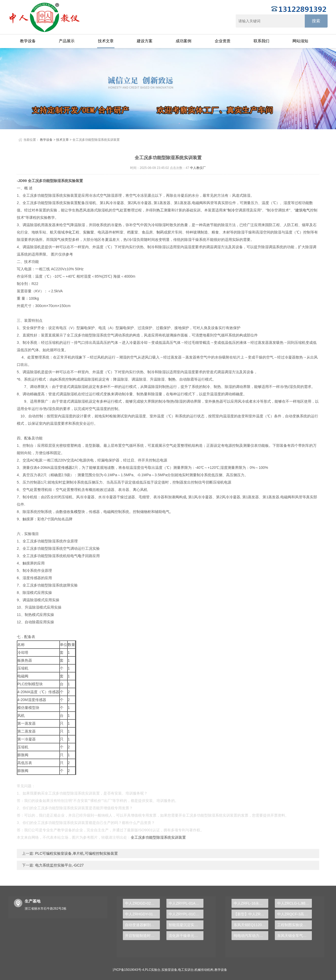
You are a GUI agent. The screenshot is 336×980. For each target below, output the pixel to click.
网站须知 (300, 41)
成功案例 (183, 41)
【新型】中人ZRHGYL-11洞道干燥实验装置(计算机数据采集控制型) (251, 914)
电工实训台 (186, 970)
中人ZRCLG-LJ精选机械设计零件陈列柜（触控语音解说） (295, 903)
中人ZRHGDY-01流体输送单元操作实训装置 (142, 914)
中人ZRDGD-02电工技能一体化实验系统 (142, 903)
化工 (72, 232)
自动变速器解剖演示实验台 (142, 925)
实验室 (88, 232)
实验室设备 (169, 970)
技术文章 (106, 41)
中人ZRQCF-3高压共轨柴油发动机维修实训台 (295, 914)
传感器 (67, 468)
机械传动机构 (204, 970)
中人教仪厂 (198, 168)
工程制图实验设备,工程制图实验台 (295, 925)
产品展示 (67, 41)
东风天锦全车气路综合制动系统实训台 (295, 936)
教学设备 (28, 41)
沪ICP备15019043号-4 (128, 970)
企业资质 (223, 41)
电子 (81, 556)
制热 (172, 379)
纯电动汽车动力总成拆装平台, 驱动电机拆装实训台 (251, 936)
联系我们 (261, 41)
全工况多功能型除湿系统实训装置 (158, 837)
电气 (306, 210)
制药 (160, 232)
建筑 (299, 210)
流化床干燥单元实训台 (186, 936)
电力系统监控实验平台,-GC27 (59, 865)
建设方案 (145, 41)
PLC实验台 (153, 970)
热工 (160, 210)
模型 (78, 512)
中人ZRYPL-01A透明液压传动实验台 (186, 903)
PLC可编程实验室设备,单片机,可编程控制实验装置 (76, 853)
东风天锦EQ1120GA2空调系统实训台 (251, 925)
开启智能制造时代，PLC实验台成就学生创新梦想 (142, 936)
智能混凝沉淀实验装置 (186, 925)
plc (56, 379)
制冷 (231, 210)
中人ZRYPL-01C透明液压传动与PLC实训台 (186, 914)
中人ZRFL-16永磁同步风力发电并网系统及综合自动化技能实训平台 (251, 903)
